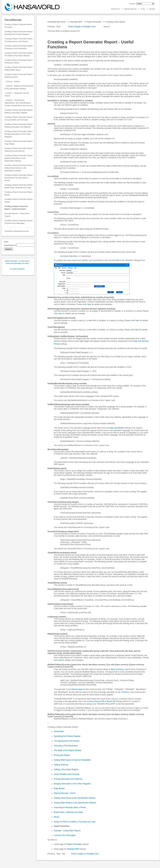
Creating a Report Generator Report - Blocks (19, 193)
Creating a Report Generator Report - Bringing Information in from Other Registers (19, 134)
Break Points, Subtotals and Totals (68, 812)
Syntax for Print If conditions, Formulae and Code (75, 822)
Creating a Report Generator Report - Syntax (19, 200)
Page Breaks (59, 788)
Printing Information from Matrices (68, 779)
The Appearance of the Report (67, 741)
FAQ (143, 9)
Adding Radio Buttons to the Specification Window (75, 803)
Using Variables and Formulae (67, 774)
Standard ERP (76, 22)
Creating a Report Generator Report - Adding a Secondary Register (19, 111)
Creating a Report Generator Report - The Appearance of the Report (19, 40)
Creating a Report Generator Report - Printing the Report (19, 61)
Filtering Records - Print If (65, 793)
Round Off (111, 701)
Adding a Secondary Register (66, 769)
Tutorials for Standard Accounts (17, 231)
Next (59, 27)
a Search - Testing (12, 81)
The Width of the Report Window (68, 750)
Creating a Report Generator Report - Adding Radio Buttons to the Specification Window (19, 168)
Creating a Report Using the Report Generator (18, 26)
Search (107, 27)
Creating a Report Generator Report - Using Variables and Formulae (19, 118)
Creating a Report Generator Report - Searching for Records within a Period (19, 178)
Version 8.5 (116, 9)
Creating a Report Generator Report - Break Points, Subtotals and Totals (19, 186)
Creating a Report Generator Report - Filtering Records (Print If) (19, 150)
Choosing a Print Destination (66, 746)
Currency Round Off (95, 701)
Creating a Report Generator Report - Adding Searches (19, 76)
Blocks (57, 817)
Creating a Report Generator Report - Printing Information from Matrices (19, 126)
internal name (77, 689)
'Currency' (125, 692)
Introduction (59, 731)
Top (63, 854)
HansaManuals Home (57, 22)
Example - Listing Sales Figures (67, 831)
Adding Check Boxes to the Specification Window (75, 798)
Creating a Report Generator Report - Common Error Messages (19, 222)
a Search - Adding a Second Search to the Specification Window (19, 87)
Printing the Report (62, 755)
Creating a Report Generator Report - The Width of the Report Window (19, 54)
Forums (152, 9)
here (89, 304)
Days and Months (117, 428)
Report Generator (94, 22)
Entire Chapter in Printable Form (82, 27)
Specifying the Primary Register (67, 736)
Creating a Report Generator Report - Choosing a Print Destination (19, 47)
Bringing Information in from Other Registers (72, 784)
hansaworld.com (131, 9)
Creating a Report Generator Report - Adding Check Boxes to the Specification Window (19, 158)
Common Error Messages (65, 835)
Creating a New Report (115, 22)
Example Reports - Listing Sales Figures (17, 215)
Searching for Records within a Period (70, 807)
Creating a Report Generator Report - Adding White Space (19, 69)
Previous (51, 27)
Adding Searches (61, 765)
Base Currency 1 (118, 669)
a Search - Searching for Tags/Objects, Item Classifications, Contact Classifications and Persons (19, 103)
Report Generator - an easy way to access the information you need (17, 262)
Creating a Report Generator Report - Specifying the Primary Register (19, 33)
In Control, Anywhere (17, 269)
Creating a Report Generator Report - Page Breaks (19, 143)
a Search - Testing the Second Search (17, 94)
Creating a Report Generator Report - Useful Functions (16, 208)
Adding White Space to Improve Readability (72, 760)
